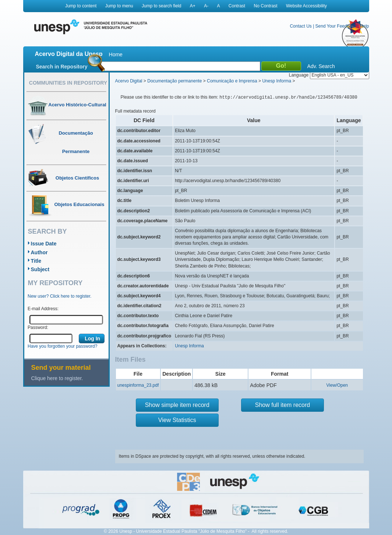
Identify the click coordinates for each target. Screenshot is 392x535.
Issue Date (44, 244)
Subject (40, 269)
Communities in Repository (68, 83)
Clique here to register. (57, 378)
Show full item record (282, 405)
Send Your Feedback (336, 26)
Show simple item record (177, 405)
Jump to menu (119, 6)
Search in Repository (62, 67)
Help (365, 26)
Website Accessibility (306, 6)
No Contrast (266, 6)
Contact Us (301, 26)
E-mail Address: (43, 309)
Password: (38, 327)
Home (116, 54)
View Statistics (177, 420)
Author (39, 252)
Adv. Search (321, 66)
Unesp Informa (277, 81)
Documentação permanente (174, 81)
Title (36, 261)
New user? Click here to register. (59, 296)
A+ (193, 6)
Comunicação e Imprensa (232, 81)
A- (206, 6)
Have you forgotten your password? (62, 346)
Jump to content (81, 6)
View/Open (337, 385)
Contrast (237, 6)
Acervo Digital (129, 81)
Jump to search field (161, 6)
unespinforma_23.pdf (138, 385)
